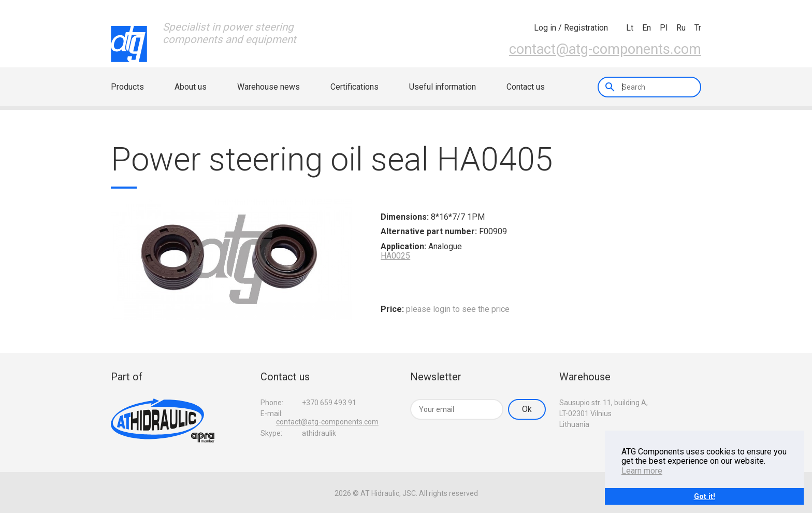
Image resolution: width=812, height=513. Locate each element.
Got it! (705, 496)
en (647, 28)
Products (127, 87)
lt (630, 28)
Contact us (526, 87)
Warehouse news (269, 87)
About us (191, 87)
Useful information (443, 87)
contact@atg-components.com (605, 49)
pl (664, 28)
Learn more (642, 471)
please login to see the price (458, 309)
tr (698, 28)
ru (681, 28)
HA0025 (395, 256)
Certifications (354, 87)
